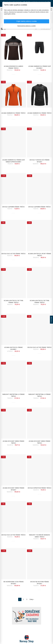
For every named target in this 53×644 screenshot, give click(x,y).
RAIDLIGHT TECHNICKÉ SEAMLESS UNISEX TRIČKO (40, 536)
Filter (51, 320)
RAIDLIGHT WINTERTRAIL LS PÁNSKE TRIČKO (14, 395)
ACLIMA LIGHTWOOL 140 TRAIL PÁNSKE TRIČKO (14, 302)
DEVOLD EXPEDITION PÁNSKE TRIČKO (40, 488)
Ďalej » (32, 599)
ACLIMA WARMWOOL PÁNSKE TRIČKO (13, 113)
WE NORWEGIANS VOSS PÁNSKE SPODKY (13, 583)
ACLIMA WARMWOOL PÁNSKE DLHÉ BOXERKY (40, 67)
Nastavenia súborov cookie (27, 26)
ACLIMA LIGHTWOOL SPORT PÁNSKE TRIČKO (40, 255)
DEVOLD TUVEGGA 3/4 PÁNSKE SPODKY (40, 161)
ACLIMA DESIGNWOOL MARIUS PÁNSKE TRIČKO (13, 67)
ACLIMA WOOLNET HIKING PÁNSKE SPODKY (13, 489)
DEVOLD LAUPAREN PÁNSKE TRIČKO (13, 207)
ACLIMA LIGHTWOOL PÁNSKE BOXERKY (13, 348)
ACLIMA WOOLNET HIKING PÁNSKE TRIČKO (13, 442)
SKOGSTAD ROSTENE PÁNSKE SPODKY (40, 583)
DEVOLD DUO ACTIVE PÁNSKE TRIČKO (13, 254)
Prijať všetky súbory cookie (27, 21)
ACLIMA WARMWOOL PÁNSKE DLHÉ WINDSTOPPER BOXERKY (14, 161)
